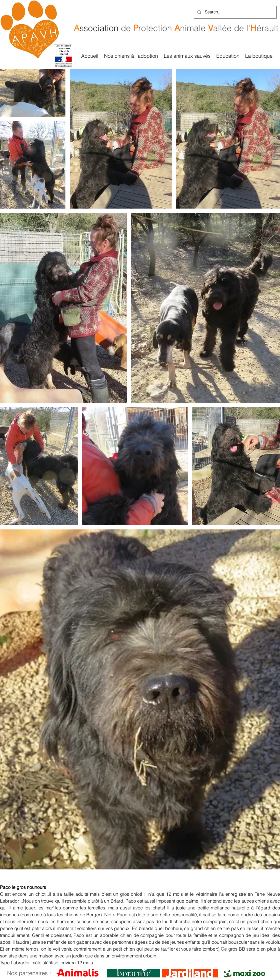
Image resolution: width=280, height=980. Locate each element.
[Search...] (235, 12)
